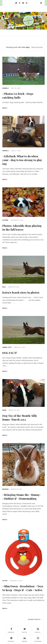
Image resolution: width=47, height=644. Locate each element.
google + (38, 630)
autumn (5, 220)
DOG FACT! (10, 353)
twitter (24, 630)
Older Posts (34, 619)
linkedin (24, 639)
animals (6, 88)
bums (4, 410)
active (5, 581)
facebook (11, 630)
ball (4, 287)
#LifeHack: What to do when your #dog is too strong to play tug (22, 160)
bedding (6, 489)
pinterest (11, 639)
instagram (38, 639)
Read (4, 108)
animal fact (7, 347)
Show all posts (37, 47)
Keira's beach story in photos (21, 292)
